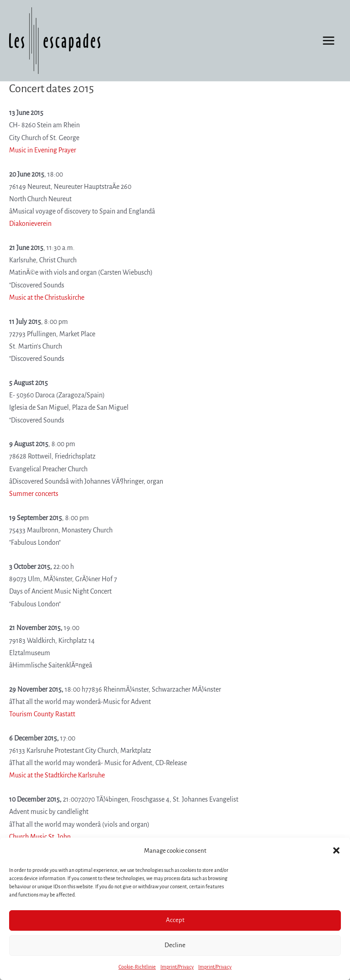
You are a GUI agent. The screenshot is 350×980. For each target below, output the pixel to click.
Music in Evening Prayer (43, 150)
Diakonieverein (30, 224)
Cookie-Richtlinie (137, 967)
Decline (175, 945)
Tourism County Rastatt (42, 714)
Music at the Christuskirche (47, 297)
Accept (175, 920)
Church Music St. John (40, 837)
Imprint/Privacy (177, 967)
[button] (336, 850)
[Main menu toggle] (329, 41)
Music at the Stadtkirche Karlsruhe (57, 775)
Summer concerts (34, 494)
